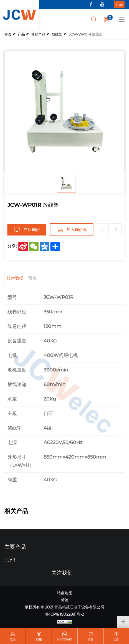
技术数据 (15, 278)
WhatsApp (64, 639)
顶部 (116, 639)
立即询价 (32, 230)
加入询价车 (77, 230)
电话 (13, 639)
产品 (119, 4)
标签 (65, 600)
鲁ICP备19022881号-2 (65, 614)
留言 (32, 278)
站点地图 (65, 593)
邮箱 (39, 639)
